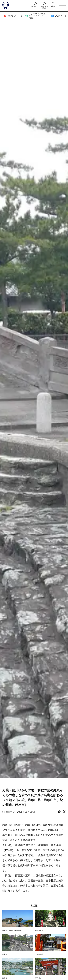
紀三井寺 (51, 875)
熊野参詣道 (11, 830)
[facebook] (59, 812)
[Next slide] (65, 16)
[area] (10, 16)
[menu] (62, 6)
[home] (16, 6)
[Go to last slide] (22, 16)
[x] (64, 812)
